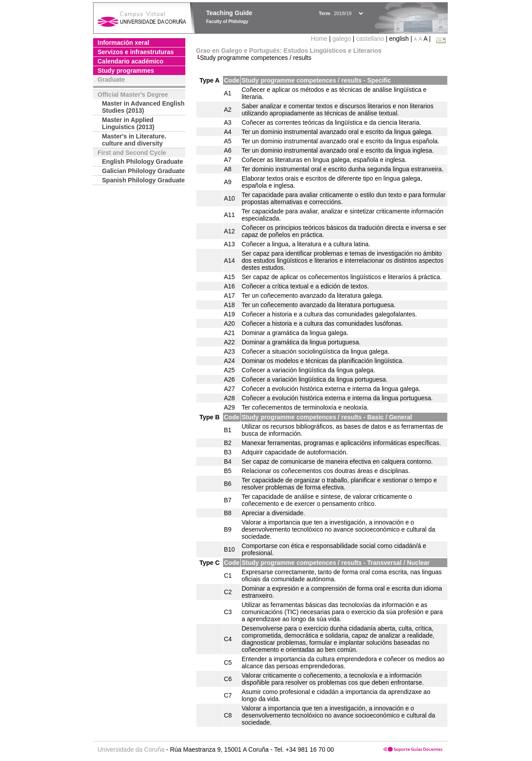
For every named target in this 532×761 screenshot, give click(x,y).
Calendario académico (131, 61)
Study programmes (126, 71)
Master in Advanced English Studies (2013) (143, 107)
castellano (370, 39)
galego (342, 39)
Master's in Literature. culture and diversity (134, 140)
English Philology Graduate (143, 162)
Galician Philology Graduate (143, 171)
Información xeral (123, 43)
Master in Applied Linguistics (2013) (128, 123)
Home (320, 39)
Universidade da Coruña (131, 749)
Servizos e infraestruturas (136, 52)
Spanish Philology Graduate (143, 180)
